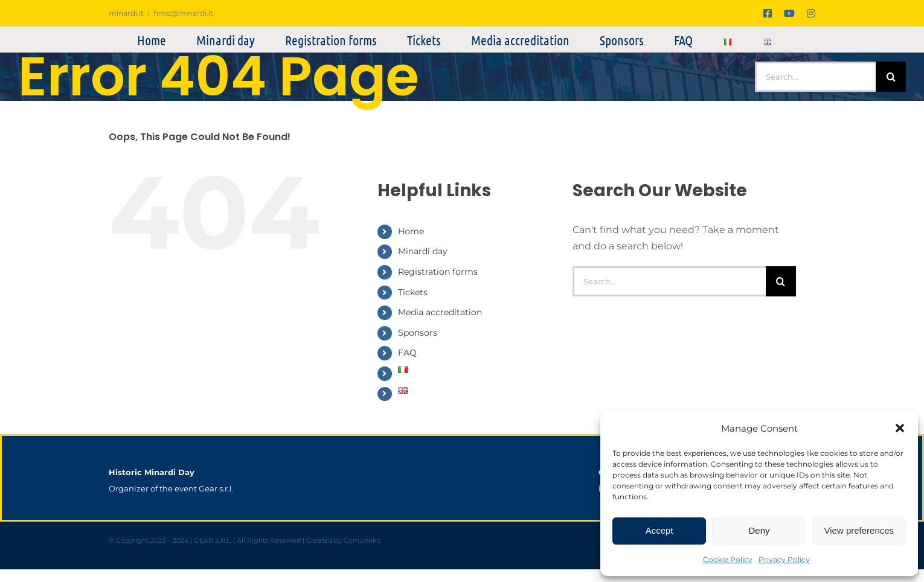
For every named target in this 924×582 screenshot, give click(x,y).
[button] (900, 428)
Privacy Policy (784, 559)
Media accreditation (440, 312)
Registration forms (438, 272)
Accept (659, 530)
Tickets (413, 292)
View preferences (859, 530)
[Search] (891, 77)
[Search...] (815, 77)
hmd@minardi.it (183, 13)
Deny (759, 530)
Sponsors (418, 333)
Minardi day (423, 251)
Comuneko (362, 541)
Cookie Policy (728, 559)
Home (411, 231)
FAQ (407, 353)
